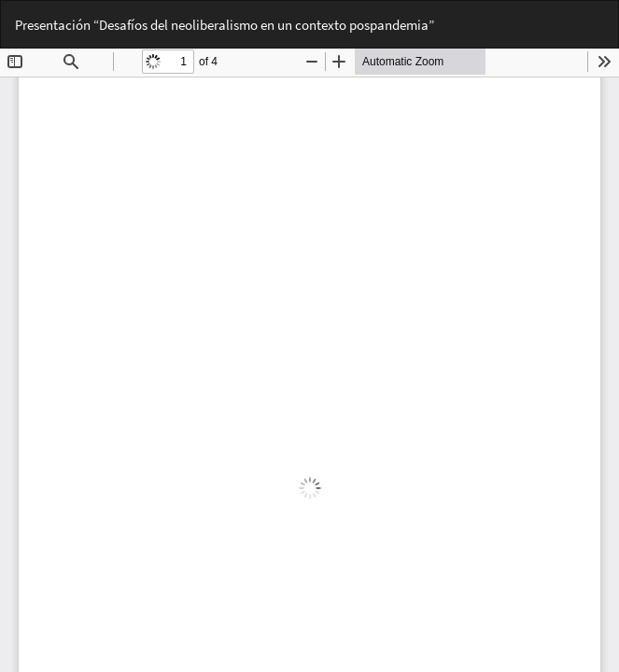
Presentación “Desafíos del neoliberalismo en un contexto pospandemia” (225, 25)
